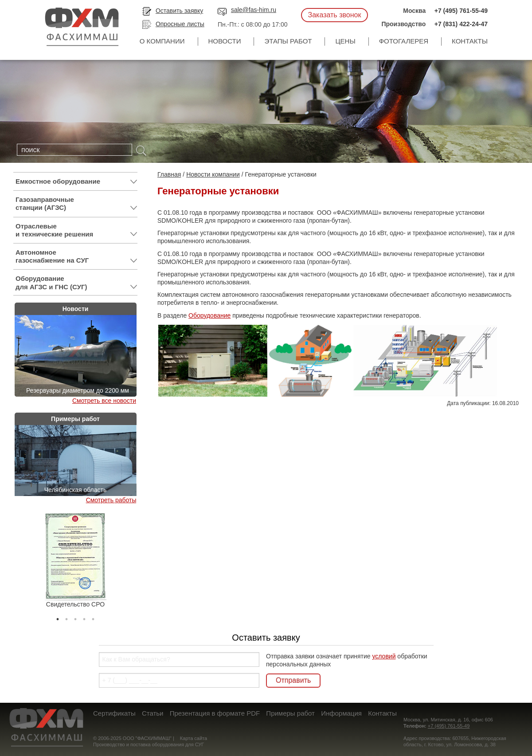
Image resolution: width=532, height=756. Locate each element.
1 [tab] (58, 617)
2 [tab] (66, 617)
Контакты (470, 41)
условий (384, 656)
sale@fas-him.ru (254, 10)
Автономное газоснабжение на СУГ (76, 256)
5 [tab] (93, 617)
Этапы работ (288, 41)
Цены (345, 41)
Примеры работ (290, 713)
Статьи (153, 713)
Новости (225, 41)
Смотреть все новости (104, 401)
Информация (341, 713)
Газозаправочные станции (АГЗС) (76, 204)
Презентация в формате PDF (215, 713)
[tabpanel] (75, 560)
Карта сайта (194, 738)
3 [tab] (75, 617)
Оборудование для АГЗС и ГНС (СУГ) (76, 283)
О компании (162, 41)
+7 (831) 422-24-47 (461, 24)
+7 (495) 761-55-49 (461, 11)
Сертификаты (114, 713)
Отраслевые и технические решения (76, 230)
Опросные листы (180, 24)
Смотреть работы (111, 500)
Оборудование (209, 315)
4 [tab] (84, 617)
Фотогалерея (404, 41)
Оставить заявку (179, 11)
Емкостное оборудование (76, 181)
